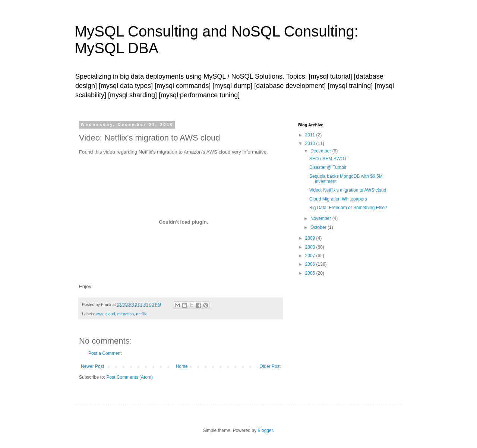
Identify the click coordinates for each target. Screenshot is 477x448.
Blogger (265, 430)
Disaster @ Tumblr (328, 167)
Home (182, 366)
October (319, 227)
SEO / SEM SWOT (328, 159)
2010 (311, 143)
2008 (311, 247)
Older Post (270, 366)
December (321, 151)
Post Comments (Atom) (129, 377)
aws (100, 314)
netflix (141, 314)
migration (126, 314)
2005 (311, 273)
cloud (110, 314)
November (321, 218)
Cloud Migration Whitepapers (338, 199)
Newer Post (92, 366)
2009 (311, 238)
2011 (311, 135)
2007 (311, 256)
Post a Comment (105, 353)
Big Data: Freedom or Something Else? (348, 208)
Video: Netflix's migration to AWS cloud (348, 190)
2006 (311, 264)
